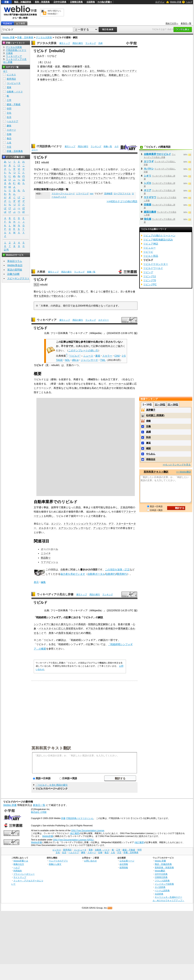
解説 (101, 617)
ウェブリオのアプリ (58, 861)
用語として (65, 174)
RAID (100, 71)
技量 (128, 624)
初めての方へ (172, 23)
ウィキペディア (47, 320)
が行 (76, 178)
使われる (58, 296)
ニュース (88, 356)
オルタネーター (47, 528)
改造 (87, 66)
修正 (41, 182)
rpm (92, 194)
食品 (9, 138)
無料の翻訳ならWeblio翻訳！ (54, 12)
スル (48, 62)
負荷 (61, 633)
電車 (9, 87)
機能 (88, 633)
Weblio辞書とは (21, 861)
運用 (120, 628)
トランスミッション (75, 524)
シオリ (148, 176)
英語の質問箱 (15, 270)
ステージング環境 (120, 174)
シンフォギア (41, 624)
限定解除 (103, 624)
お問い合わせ (90, 861)
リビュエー (149, 248)
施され (55, 624)
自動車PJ (111, 574)
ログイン (160, 2)
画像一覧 (108, 146)
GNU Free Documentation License (88, 831)
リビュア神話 (151, 244)
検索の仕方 (19, 864)
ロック (72, 624)
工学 (9, 100)
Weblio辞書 (48, 836)
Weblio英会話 (15, 265)
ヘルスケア (12, 121)
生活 (9, 117)
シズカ (148, 183)
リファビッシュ (49, 562)
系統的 (82, 624)
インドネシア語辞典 (164, 884)
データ (93, 75)
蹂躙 (148, 432)
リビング (148, 272)
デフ (111, 524)
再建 (50, 66)
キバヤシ (149, 169)
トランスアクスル (96, 524)
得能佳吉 (151, 459)
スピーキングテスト (18, 278)
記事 (68, 617)
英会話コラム (15, 261)
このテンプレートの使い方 (83, 350)
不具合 (122, 178)
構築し (82, 169)
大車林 (41, 272)
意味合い (46, 296)
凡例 (100, 43)
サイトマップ (20, 877)
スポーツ (11, 130)
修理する (108, 291)
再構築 (112, 75)
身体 (51, 633)
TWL (103, 360)
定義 (148, 426)
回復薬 (148, 205)
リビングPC (150, 284)
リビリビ (148, 252)
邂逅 (148, 443)
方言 (9, 147)
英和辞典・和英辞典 (164, 867)
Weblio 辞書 (176, 2)
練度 (125, 628)
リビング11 (150, 276)
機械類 (66, 66)
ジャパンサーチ (89, 360)
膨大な (65, 624)
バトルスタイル (47, 628)
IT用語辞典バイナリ (49, 146)
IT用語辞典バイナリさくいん (80, 818)
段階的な (93, 624)
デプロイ (39, 178)
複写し (102, 75)
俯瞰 (148, 421)
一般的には (57, 169)
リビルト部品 (151, 256)
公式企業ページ (127, 861)
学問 (9, 109)
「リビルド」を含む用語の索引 (52, 785)
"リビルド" (75, 356)
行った (50, 182)
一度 (78, 174)
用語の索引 (78, 43)
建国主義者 (150, 212)
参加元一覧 (186, 23)
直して (84, 291)
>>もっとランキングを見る (177, 465)
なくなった (45, 291)
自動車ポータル (96, 574)
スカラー (107, 356)
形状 (68, 628)
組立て (77, 291)
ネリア (148, 190)
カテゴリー (104, 320)
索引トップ (65, 43)
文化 (9, 113)
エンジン (66, 291)
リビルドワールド (153, 268)
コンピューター (49, 71)
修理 (80, 66)
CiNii (117, 356)
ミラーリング (82, 194)
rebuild (45, 162)
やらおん (151, 454)
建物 (43, 66)
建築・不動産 (14, 104)
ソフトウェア (44, 174)
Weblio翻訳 (160, 871)
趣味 (9, 126)
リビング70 (150, 280)
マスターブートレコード (63, 194)
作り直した (70, 169)
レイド (108, 71)
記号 (6, 250)
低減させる (72, 633)
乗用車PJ (122, 574)
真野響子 (151, 410)
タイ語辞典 (160, 887)
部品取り (46, 558)
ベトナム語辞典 (162, 890)
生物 (9, 134)
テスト (65, 178)
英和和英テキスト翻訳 (51, 748)
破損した (49, 75)
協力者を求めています (73, 574)
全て (5, 71)
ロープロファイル (122, 194)
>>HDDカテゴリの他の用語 (122, 201)
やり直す (77, 71)
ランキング (91, 43)
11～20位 (160, 404)
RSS (110, 908)
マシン (55, 291)
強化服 (148, 219)
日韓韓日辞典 (76, 2)
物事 (43, 80)
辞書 (7, 2)
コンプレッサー (77, 528)
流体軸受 (108, 194)
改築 (57, 66)
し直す (120, 75)
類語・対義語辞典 (23, 2)
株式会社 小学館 (39, 812)
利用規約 (18, 871)
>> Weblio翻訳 (184, 472)
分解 (75, 66)
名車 (128, 291)
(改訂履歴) (75, 833)
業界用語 (11, 79)
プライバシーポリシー (24, 874)
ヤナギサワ (150, 197)
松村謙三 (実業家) (155, 415)
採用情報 (124, 867)
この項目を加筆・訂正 (117, 570)
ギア (88, 628)
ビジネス (11, 75)
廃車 (63, 507)
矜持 (148, 437)
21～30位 (173, 404)
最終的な (56, 178)
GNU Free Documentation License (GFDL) (73, 840)
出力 (93, 628)
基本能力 (110, 628)
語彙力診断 (13, 274)
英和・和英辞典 (42, 2)
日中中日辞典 (60, 2)
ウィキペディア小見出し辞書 (55, 594)
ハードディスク (75, 75)
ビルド (66, 71)
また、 (93, 71)
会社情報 (124, 864)
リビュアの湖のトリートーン (159, 236)
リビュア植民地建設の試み (158, 240)
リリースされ (88, 174)
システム (117, 71)
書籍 (98, 356)
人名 (9, 143)
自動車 (64, 570)
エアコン (63, 528)
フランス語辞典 (162, 881)
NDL (67, 360)
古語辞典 (91, 2)
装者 (120, 624)
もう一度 (73, 182)
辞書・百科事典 (25, 37)
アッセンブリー (102, 528)
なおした (91, 169)
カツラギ (149, 161)
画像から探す (55, 864)
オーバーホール (117, 384)
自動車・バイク (15, 92)
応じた (62, 628)
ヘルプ (189, 2)
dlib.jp (75, 360)
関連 (54, 174)
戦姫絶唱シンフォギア (49, 617)
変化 (73, 628)
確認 (148, 448)
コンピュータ (128, 169)
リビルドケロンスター (156, 264)
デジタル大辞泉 (44, 37)
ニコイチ (46, 553)
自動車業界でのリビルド (157, 154)
